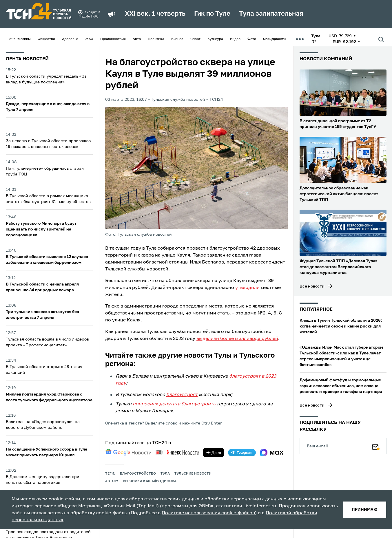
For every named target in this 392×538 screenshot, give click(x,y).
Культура (215, 39)
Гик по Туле (212, 14)
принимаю (365, 510)
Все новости (312, 286)
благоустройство (138, 474)
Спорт (195, 39)
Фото (252, 39)
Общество (46, 39)
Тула (165, 474)
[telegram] (242, 453)
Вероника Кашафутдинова (150, 481)
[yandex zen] (214, 453)
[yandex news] (177, 452)
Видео (235, 39)
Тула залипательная (271, 14)
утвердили (247, 288)
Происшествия (113, 39)
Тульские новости (193, 474)
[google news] (128, 452)
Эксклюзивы (20, 39)
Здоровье (70, 39)
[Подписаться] (376, 446)
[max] (272, 453)
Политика (156, 39)
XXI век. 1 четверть (155, 14)
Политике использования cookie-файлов (208, 513)
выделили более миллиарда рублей (237, 339)
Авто (137, 39)
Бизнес (177, 39)
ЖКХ (89, 39)
